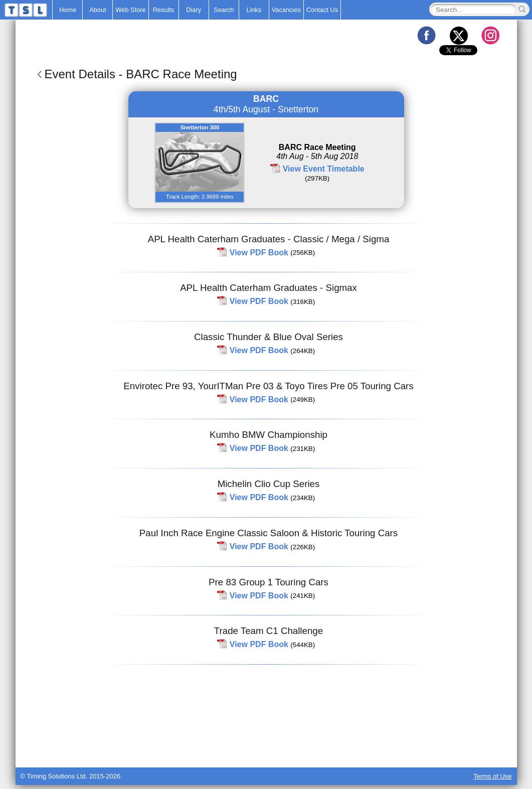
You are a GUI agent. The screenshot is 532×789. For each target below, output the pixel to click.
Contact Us (322, 10)
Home (68, 10)
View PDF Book (259, 252)
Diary (194, 10)
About (98, 10)
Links (254, 10)
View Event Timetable (324, 169)
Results (164, 10)
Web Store (130, 10)
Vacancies (286, 10)
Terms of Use (493, 776)
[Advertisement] (266, 742)
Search (224, 10)
